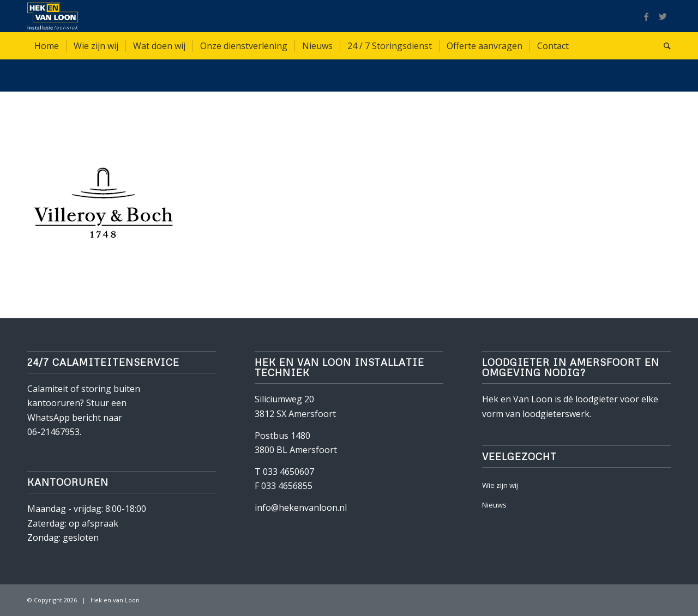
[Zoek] (664, 46)
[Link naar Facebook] (646, 16)
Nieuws (494, 505)
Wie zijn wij (500, 485)
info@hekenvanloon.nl (301, 508)
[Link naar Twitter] (663, 16)
